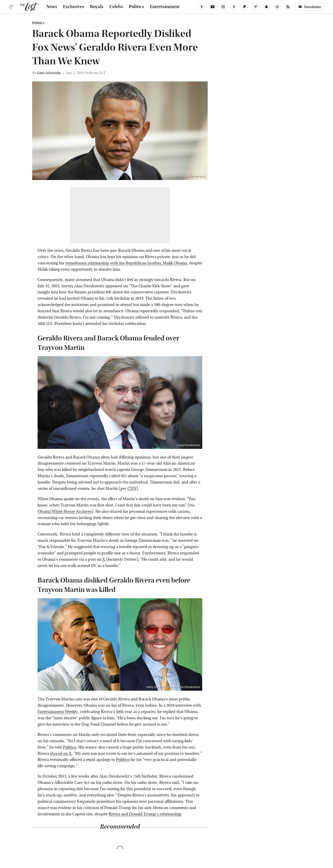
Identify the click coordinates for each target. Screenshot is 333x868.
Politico (70, 747)
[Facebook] (202, 7)
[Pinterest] (256, 7)
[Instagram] (223, 7)
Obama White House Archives (65, 512)
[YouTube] (212, 7)
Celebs (116, 7)
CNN (132, 489)
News (52, 7)
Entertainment (165, 7)
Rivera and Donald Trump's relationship (145, 814)
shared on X (61, 754)
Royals (97, 7)
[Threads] (277, 7)
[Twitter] (234, 7)
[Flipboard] (245, 7)
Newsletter (310, 7)
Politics (136, 7)
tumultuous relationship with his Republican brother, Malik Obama (126, 263)
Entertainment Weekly (58, 712)
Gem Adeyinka (49, 73)
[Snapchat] (266, 7)
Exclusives (74, 7)
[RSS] (288, 7)
